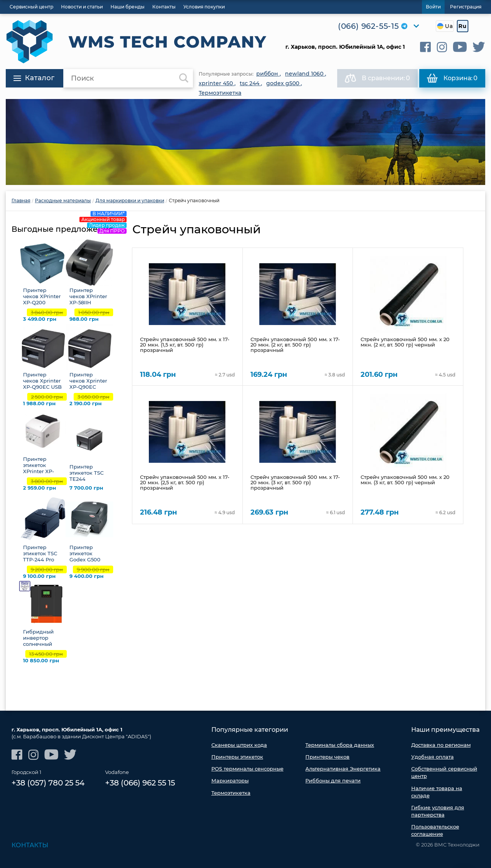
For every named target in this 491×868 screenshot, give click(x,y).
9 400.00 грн (87, 576)
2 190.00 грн (86, 403)
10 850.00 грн (41, 661)
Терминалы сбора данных (340, 745)
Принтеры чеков (327, 757)
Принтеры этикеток (237, 757)
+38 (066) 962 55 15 (140, 783)
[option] (245, 142)
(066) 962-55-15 (368, 26)
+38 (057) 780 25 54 (48, 783)
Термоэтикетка (231, 793)
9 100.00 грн (39, 576)
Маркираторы (230, 781)
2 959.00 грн (40, 488)
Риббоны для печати (333, 781)
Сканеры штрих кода (239, 745)
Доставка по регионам (441, 745)
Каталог (34, 78)
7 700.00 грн (86, 488)
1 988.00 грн (39, 403)
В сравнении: (377, 78)
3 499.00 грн (40, 319)
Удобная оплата (433, 757)
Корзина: (452, 78)
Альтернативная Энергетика (343, 769)
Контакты (30, 845)
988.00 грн (84, 319)
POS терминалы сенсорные (247, 769)
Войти (433, 7)
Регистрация (466, 7)
